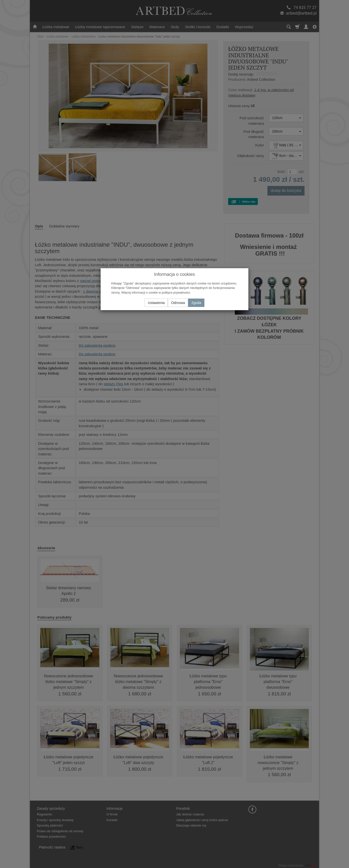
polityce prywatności (176, 293)
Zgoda (196, 303)
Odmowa (178, 303)
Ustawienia (156, 303)
